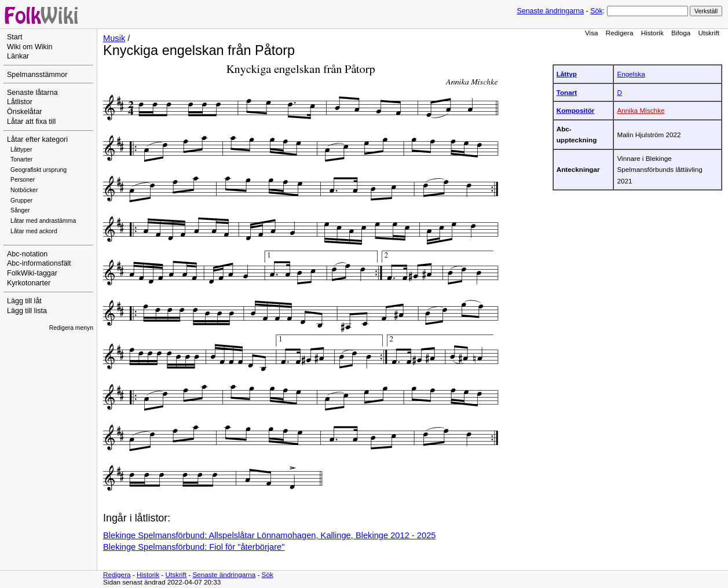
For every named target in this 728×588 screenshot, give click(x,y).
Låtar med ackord (34, 231)
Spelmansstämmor (37, 75)
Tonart (567, 92)
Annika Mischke (641, 110)
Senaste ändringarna (550, 11)
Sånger (20, 210)
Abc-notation (27, 254)
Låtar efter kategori (37, 139)
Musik (114, 38)
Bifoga (681, 33)
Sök (596, 11)
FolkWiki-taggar (32, 273)
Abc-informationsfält (39, 263)
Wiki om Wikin (30, 47)
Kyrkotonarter (29, 283)
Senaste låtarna (32, 93)
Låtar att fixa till (31, 122)
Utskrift (709, 33)
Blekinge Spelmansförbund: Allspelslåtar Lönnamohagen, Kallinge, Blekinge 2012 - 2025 (269, 535)
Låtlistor (20, 102)
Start (14, 37)
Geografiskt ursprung (39, 170)
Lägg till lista (27, 311)
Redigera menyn (71, 328)
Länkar (18, 56)
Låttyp (567, 74)
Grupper (21, 201)
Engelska (631, 74)
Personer (23, 180)
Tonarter (21, 159)
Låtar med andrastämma (43, 221)
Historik (652, 33)
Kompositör (576, 110)
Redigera (620, 33)
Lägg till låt (24, 301)
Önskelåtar (25, 112)
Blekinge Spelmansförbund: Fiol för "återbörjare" (194, 547)
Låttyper (21, 150)
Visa (592, 33)
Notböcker (24, 190)
